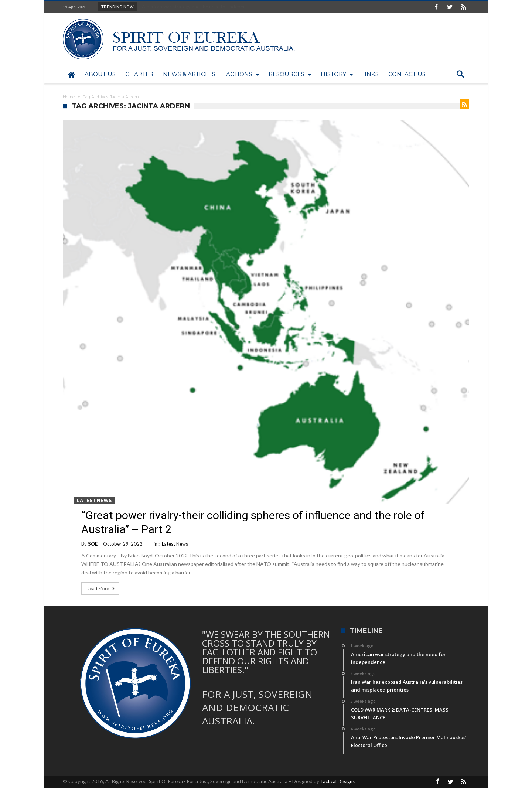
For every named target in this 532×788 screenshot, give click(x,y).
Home (69, 97)
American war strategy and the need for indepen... (194, 7)
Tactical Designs (337, 781)
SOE (93, 544)
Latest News (94, 500)
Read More (101, 589)
